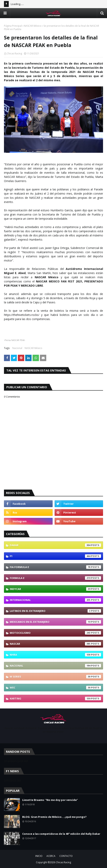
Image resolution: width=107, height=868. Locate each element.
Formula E (55, 578)
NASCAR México (33, 26)
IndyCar (55, 589)
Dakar (55, 545)
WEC (55, 688)
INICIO (39, 856)
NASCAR (55, 644)
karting (55, 699)
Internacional (55, 600)
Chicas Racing (14, 53)
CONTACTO (66, 856)
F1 (55, 556)
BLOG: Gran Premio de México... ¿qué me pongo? (54, 817)
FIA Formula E (55, 567)
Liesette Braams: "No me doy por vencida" (50, 800)
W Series (55, 677)
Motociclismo (55, 633)
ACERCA (51, 856)
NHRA (55, 655)
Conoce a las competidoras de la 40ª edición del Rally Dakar (61, 834)
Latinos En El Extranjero (55, 611)
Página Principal (13, 26)
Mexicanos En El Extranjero (55, 622)
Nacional (17, 348)
